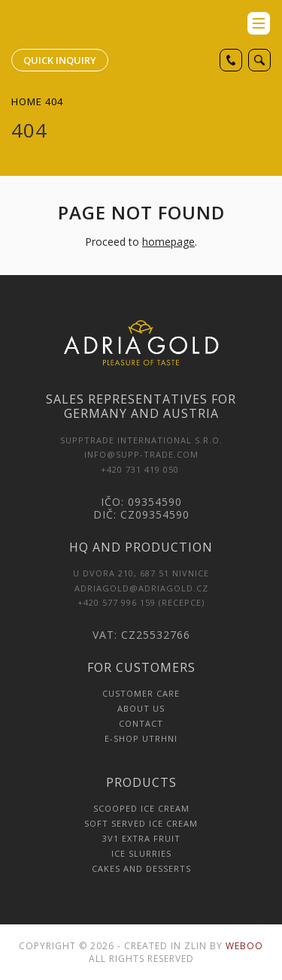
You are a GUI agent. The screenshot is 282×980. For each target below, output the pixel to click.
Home (27, 101)
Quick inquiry (60, 60)
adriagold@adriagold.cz (141, 588)
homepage (168, 242)
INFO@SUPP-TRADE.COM (141, 454)
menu (259, 23)
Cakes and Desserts (141, 868)
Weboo (244, 946)
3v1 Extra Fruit (141, 838)
